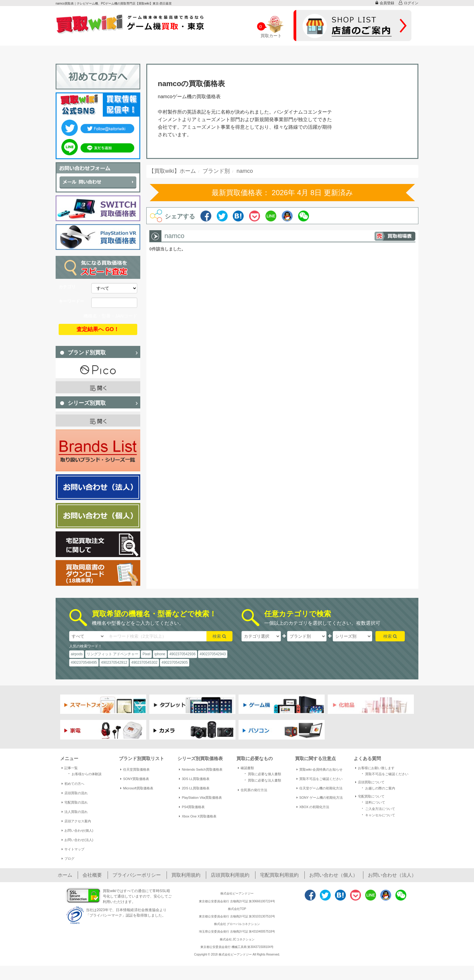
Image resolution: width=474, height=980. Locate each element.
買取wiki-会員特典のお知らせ (320, 769)
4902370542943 (213, 654)
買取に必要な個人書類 (262, 774)
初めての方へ (73, 784)
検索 (219, 636)
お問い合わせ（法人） (392, 875)
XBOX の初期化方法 (313, 807)
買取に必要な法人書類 (262, 780)
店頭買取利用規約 (230, 875)
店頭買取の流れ (75, 793)
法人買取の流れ (75, 812)
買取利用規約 (186, 875)
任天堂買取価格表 (135, 769)
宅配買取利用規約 (279, 875)
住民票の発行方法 (253, 790)
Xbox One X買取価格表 (198, 816)
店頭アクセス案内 (76, 821)
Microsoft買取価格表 (137, 788)
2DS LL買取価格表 (194, 788)
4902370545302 (144, 662)
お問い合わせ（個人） (333, 875)
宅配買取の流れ (75, 802)
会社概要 (92, 875)
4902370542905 (175, 662)
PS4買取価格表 (192, 807)
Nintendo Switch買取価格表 (201, 769)
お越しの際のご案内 (377, 788)
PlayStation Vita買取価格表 (200, 798)
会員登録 (385, 3)
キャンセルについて (377, 815)
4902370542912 (114, 662)
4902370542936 (182, 654)
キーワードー (71, 301)
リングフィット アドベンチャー (113, 654)
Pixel (146, 654)
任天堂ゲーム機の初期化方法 (320, 788)
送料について (372, 802)
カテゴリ (67, 287)
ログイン (409, 3)
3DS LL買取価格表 (194, 779)
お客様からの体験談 (84, 774)
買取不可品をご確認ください (320, 779)
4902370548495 (84, 662)
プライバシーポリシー (137, 875)
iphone (160, 654)
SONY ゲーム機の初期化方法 (320, 798)
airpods (77, 654)
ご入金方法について (377, 808)
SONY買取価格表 (135, 779)
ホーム (65, 875)
